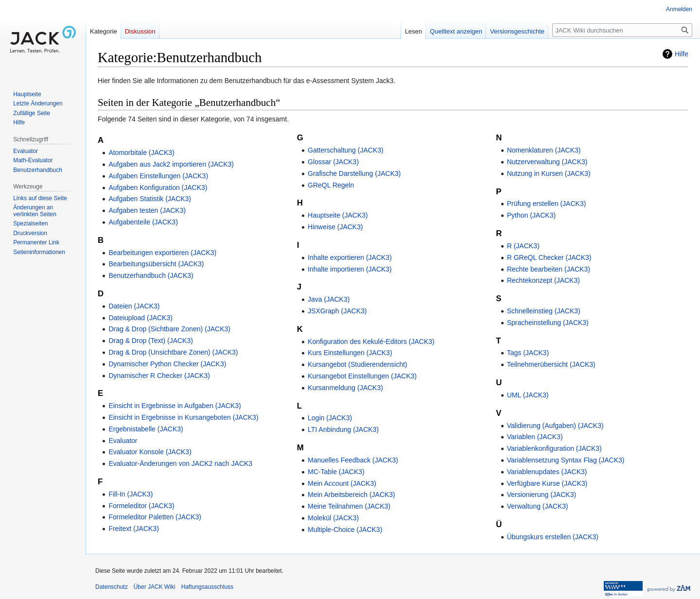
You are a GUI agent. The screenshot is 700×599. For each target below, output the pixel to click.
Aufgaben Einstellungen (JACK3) (158, 176)
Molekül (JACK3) (333, 518)
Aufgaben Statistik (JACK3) (150, 199)
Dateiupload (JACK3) (140, 318)
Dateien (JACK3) (134, 306)
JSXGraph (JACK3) (337, 311)
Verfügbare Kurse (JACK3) (547, 483)
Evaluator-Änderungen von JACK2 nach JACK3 (180, 463)
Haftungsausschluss (207, 587)
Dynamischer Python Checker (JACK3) (167, 364)
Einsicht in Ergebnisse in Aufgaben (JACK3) (175, 406)
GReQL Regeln (331, 185)
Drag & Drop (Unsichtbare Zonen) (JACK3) (173, 352)
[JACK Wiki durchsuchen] (622, 30)
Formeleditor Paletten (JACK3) (155, 517)
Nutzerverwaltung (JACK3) (547, 162)
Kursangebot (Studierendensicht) (358, 364)
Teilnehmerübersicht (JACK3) (551, 364)
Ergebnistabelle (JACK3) (146, 429)
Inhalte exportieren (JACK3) (350, 257)
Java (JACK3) (329, 299)
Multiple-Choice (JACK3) (345, 530)
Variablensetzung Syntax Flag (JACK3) (566, 460)
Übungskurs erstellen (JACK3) (553, 537)
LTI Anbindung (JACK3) (343, 429)
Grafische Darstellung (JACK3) (354, 173)
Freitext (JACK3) (133, 529)
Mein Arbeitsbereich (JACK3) (351, 495)
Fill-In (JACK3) (131, 494)
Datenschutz (112, 587)
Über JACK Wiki (155, 587)
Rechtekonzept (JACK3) (543, 280)
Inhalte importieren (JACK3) (350, 269)
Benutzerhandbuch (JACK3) (151, 275)
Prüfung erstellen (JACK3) (547, 204)
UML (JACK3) (528, 395)
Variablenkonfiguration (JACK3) (554, 448)
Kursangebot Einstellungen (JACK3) (362, 376)
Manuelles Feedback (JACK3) (353, 460)
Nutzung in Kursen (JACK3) (549, 173)
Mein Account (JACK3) (342, 483)
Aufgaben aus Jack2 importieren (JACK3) (171, 164)
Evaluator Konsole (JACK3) (150, 452)
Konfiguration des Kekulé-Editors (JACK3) (371, 342)
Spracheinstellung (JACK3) (548, 323)
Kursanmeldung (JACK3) (345, 388)
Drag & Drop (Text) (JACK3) (150, 341)
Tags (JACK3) (528, 353)
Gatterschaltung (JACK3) (346, 150)
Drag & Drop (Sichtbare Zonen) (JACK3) (169, 329)
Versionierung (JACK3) (542, 495)
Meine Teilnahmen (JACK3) (349, 506)
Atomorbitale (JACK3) (141, 153)
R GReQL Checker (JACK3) (549, 257)
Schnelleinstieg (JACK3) (544, 311)
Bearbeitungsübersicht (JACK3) (156, 264)
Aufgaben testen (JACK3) (147, 210)
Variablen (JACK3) (535, 437)
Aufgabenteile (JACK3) (143, 222)
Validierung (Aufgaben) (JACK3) (555, 426)
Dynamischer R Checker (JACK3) (159, 376)
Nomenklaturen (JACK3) (544, 150)
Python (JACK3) (531, 215)
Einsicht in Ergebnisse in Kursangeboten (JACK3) (183, 417)
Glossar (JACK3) (333, 162)
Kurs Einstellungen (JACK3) (350, 353)
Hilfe (682, 54)
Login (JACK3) (330, 418)
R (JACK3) (523, 246)
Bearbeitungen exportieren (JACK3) (162, 253)
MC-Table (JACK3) (336, 472)
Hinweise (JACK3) (335, 227)
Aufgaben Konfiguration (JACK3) (158, 188)
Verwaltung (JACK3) (538, 506)
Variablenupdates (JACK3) (547, 472)
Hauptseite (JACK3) (338, 215)
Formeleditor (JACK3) (141, 506)
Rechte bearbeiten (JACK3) (549, 269)
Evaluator (123, 441)
